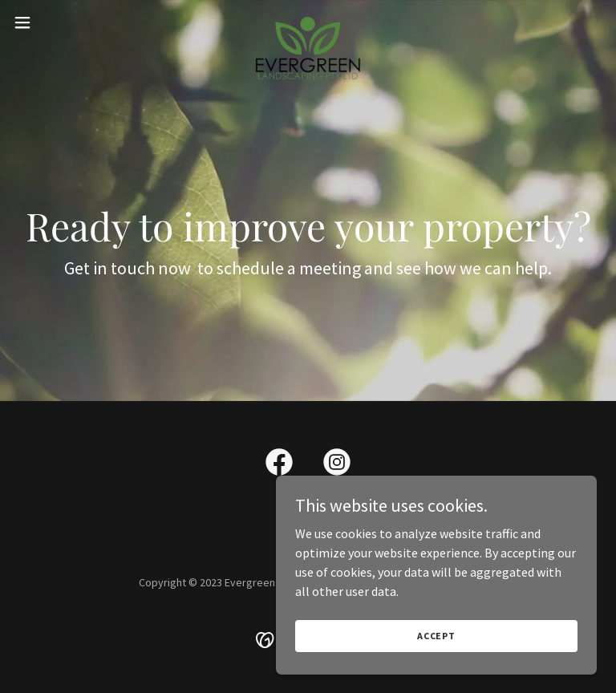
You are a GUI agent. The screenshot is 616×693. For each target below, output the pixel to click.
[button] (52, 22)
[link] (308, 22)
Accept (436, 636)
